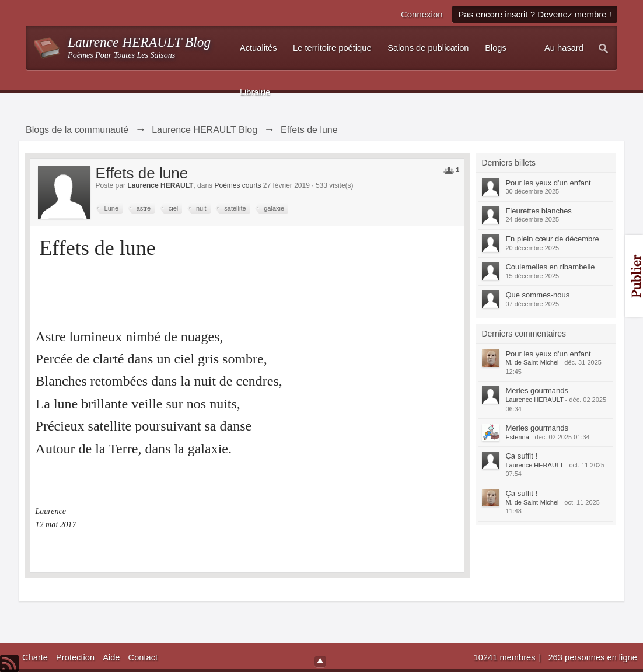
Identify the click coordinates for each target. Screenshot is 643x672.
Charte (35, 657)
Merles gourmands (537, 391)
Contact (143, 657)
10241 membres (506, 657)
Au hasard (564, 48)
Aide (111, 657)
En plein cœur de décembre (552, 239)
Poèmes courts (237, 185)
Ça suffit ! (521, 456)
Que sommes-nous (537, 295)
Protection (75, 657)
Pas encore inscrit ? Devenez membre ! (535, 14)
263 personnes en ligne (592, 657)
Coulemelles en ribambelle (550, 267)
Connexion (422, 14)
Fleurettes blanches (538, 211)
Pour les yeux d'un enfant (548, 183)
